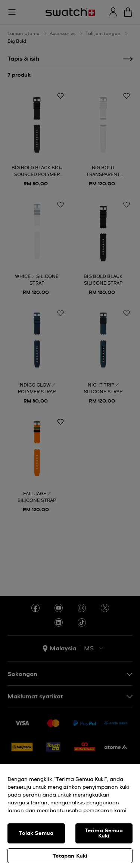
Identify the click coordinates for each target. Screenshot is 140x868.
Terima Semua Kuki (104, 833)
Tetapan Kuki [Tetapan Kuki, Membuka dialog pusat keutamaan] (70, 856)
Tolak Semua (36, 833)
